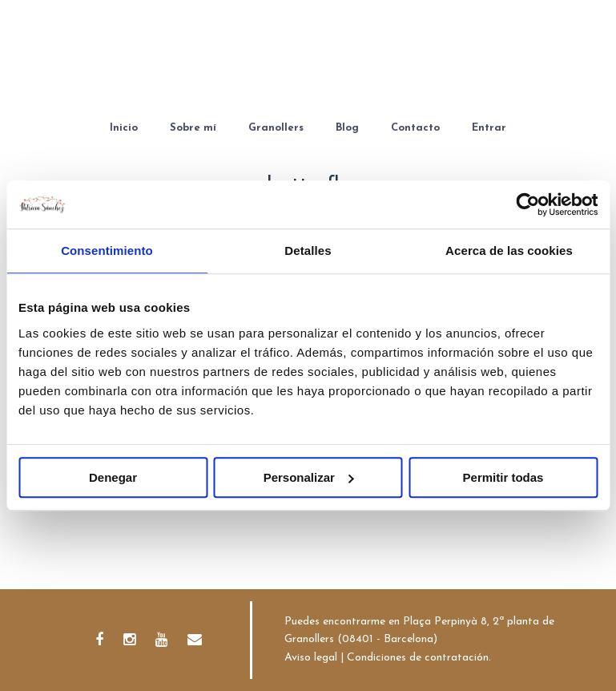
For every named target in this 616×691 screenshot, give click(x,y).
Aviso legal (311, 658)
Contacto (415, 128)
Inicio (124, 128)
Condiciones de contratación (418, 658)
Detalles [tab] (308, 251)
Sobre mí (193, 128)
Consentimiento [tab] (107, 251)
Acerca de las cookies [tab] (509, 251)
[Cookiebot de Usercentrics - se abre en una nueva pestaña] (527, 204)
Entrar (489, 128)
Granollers (276, 128)
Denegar (113, 477)
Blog (347, 128)
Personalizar (309, 477)
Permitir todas (503, 477)
